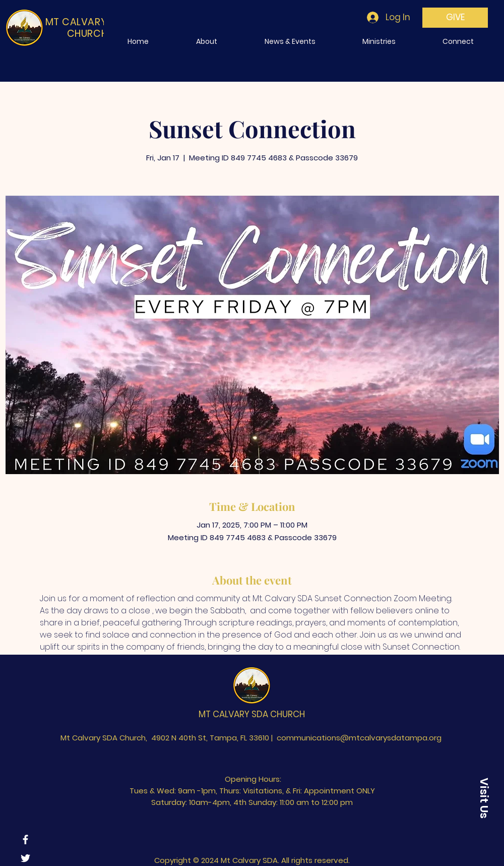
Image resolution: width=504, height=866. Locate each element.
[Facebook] (25, 840)
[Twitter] (25, 858)
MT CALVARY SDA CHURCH (252, 714)
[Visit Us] (484, 798)
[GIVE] (455, 18)
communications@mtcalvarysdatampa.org (359, 738)
